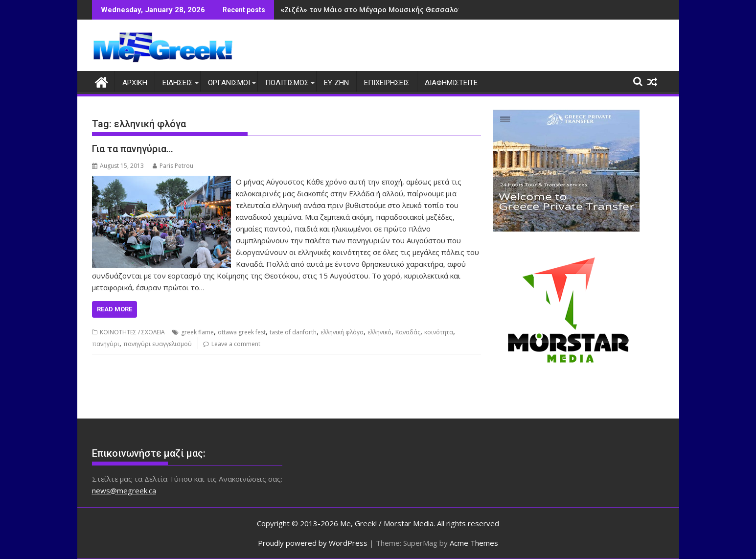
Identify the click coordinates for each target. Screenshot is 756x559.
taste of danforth (293, 332)
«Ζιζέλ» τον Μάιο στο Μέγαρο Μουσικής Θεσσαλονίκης (379, 10)
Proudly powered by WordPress (313, 543)
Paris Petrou (173, 166)
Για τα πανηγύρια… (133, 149)
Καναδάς (408, 332)
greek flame (197, 332)
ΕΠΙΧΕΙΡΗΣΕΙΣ (387, 83)
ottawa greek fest (242, 332)
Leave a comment (236, 344)
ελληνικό (379, 332)
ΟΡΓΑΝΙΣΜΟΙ (229, 83)
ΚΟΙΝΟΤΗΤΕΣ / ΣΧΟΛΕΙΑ (132, 332)
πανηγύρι (106, 344)
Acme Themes (474, 543)
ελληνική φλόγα (342, 332)
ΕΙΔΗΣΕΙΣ (178, 83)
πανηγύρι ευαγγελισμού (158, 344)
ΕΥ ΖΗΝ (336, 83)
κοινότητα (439, 332)
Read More (115, 309)
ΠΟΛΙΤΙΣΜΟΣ (287, 83)
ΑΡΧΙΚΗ (135, 83)
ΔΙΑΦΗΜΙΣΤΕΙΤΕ (451, 83)
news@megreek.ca (124, 490)
